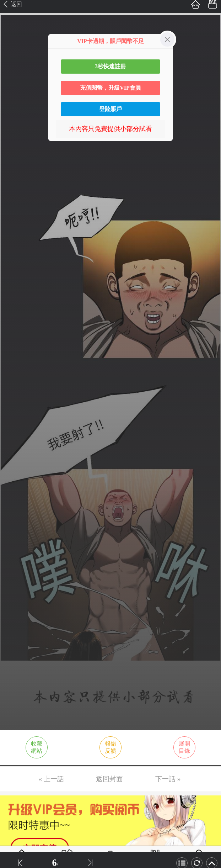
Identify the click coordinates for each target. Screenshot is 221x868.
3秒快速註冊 (110, 66)
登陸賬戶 (110, 109)
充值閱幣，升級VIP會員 (110, 88)
